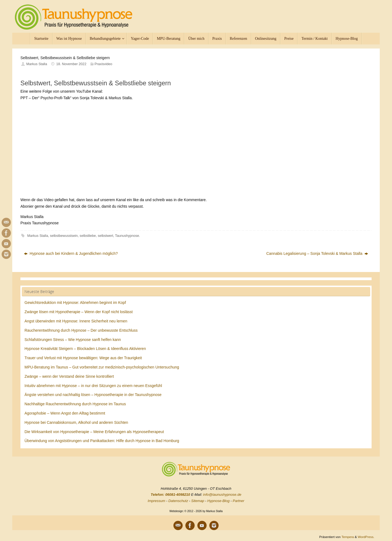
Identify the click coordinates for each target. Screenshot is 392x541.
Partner (239, 501)
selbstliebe (88, 236)
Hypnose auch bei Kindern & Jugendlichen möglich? (71, 253)
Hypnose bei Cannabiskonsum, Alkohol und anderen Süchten (76, 422)
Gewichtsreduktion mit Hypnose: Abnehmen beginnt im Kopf (75, 303)
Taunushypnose (127, 236)
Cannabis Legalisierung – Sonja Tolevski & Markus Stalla (317, 253)
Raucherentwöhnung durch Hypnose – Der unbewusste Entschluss (81, 330)
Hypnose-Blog (219, 501)
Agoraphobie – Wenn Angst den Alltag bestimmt (65, 413)
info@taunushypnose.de (222, 495)
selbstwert (105, 236)
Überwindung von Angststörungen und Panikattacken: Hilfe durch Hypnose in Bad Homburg (102, 441)
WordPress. (366, 537)
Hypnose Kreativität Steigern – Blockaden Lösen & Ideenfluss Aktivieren (85, 349)
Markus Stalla (37, 64)
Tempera (347, 537)
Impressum (157, 501)
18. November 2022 (71, 64)
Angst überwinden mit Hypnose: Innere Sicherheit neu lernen (76, 321)
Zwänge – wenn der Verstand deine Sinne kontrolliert (69, 376)
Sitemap (198, 501)
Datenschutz (178, 501)
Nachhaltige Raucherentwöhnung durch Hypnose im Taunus (75, 404)
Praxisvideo (103, 64)
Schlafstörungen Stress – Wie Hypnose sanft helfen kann (73, 340)
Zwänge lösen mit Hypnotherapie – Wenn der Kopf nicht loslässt (79, 312)
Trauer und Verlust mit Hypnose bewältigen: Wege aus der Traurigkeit (83, 358)
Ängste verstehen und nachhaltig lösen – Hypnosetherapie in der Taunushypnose (93, 395)
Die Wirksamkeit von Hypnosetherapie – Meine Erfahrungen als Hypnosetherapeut (94, 432)
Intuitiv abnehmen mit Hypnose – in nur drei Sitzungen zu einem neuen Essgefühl (93, 386)
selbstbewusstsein (64, 236)
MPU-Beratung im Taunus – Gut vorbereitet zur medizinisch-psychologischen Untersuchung (102, 367)
